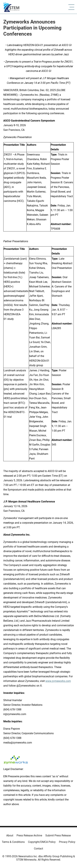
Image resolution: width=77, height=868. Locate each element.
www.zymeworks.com (58, 681)
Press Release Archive (29, 835)
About (10, 835)
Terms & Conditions (13, 842)
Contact (38, 849)
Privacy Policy (67, 842)
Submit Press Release (58, 835)
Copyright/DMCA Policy (42, 842)
